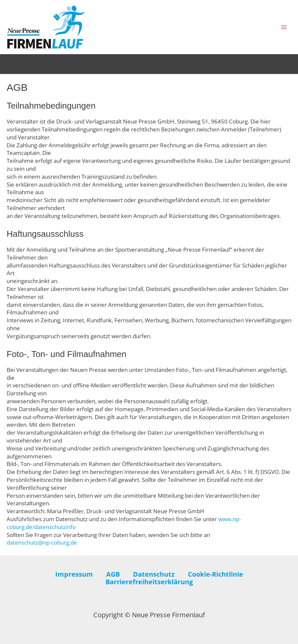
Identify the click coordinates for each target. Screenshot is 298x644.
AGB (113, 574)
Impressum (74, 574)
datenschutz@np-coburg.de (42, 542)
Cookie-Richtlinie (215, 574)
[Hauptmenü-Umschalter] (284, 27)
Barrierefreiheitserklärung (149, 582)
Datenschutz (154, 574)
